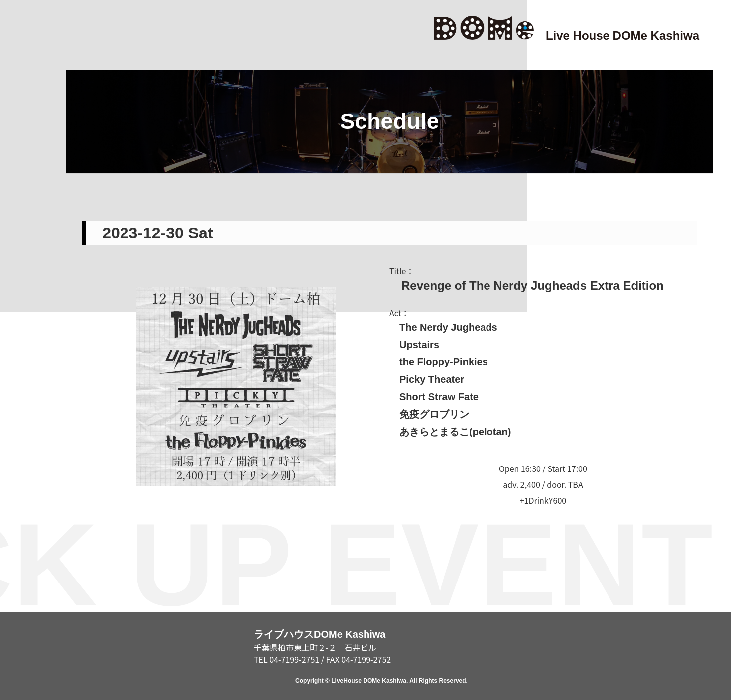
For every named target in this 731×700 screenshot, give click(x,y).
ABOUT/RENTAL (24, 525)
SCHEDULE (24, 292)
